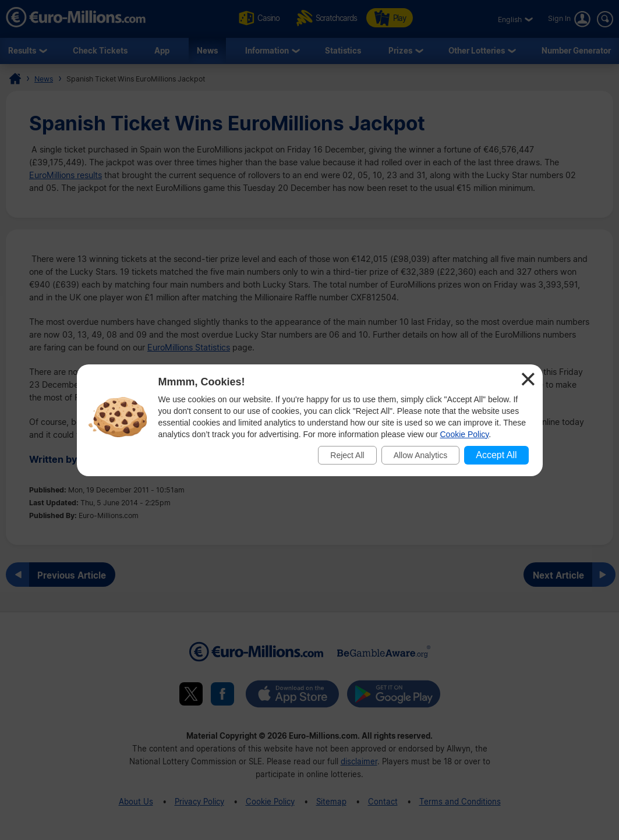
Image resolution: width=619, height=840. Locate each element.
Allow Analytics (421, 455)
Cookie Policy (465, 434)
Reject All (347, 455)
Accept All (496, 455)
